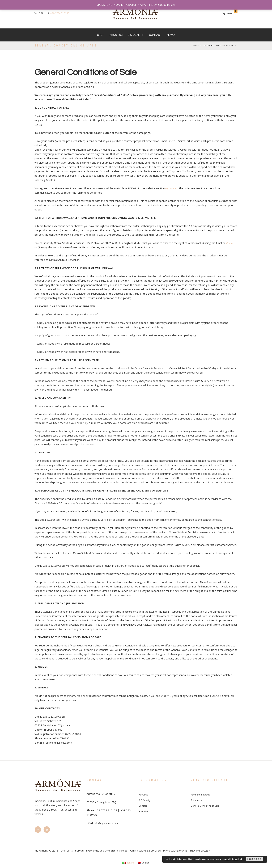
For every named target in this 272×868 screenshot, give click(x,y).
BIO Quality (136, 35)
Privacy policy (93, 852)
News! (171, 35)
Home (195, 45)
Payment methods (202, 794)
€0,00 (230, 14)
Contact (155, 35)
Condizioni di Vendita (119, 852)
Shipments (197, 800)
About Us (116, 35)
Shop (101, 35)
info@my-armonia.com (107, 823)
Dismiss (171, 5)
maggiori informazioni (232, 859)
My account (172, 188)
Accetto (254, 859)
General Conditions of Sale (206, 805)
